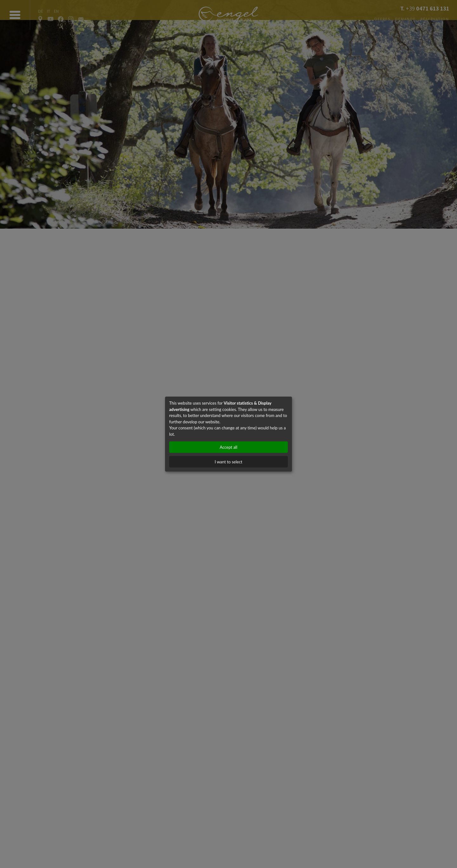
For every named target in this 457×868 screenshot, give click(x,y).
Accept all (228, 447)
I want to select (228, 462)
